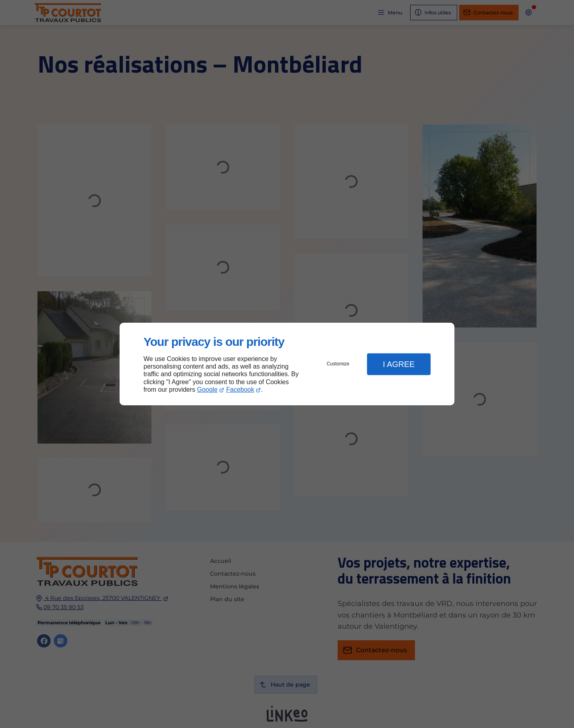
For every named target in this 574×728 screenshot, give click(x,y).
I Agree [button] (399, 364)
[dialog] (287, 364)
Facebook (240, 390)
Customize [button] (338, 364)
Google (207, 390)
